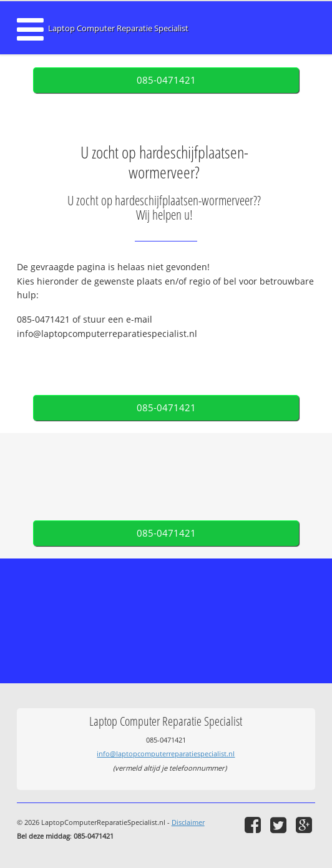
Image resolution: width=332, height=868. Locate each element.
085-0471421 (166, 80)
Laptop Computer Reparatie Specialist (118, 28)
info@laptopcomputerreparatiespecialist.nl (166, 753)
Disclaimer (188, 822)
